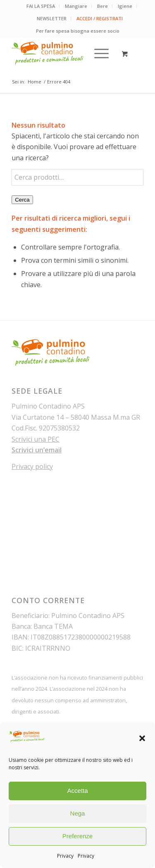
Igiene (125, 6)
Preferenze (77, 836)
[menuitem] (41, 6)
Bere (103, 6)
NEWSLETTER (52, 18)
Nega (78, 813)
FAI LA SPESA (41, 6)
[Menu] (97, 53)
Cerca (22, 200)
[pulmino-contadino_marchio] (64, 53)
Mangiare (76, 6)
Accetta (77, 791)
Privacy (65, 856)
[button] (142, 738)
